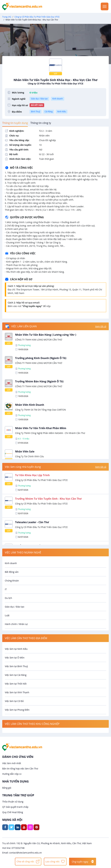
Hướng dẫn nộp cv (12, 774)
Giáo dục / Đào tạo (39, 99)
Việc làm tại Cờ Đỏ (14, 701)
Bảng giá (7, 788)
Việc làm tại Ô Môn (15, 658)
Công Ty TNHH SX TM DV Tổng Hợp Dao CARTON (40, 410)
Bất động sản (12, 572)
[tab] (15, 123)
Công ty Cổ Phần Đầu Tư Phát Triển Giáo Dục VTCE (37, 17)
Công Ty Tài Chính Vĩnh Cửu (29, 456)
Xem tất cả (101, 326)
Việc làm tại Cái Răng (16, 675)
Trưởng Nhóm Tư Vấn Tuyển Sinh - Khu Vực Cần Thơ (48, 499)
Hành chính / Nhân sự (16, 624)
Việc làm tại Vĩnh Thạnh (17, 692)
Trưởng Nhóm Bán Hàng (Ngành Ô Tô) (39, 381)
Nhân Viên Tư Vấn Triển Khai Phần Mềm (41, 428)
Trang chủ (7, 17)
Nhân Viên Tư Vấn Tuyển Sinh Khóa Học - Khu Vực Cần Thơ (55, 82)
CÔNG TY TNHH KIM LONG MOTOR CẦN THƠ (39, 340)
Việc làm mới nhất (12, 763)
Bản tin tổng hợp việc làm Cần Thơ (20, 769)
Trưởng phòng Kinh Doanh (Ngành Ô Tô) (41, 358)
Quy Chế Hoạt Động (13, 812)
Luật (7, 615)
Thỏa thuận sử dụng (13, 802)
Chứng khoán (12, 581)
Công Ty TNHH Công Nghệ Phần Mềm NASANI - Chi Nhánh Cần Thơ (50, 433)
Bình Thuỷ (36, 112)
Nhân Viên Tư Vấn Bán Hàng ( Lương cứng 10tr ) (46, 335)
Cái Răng (49, 112)
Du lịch (8, 598)
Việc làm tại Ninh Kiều (16, 649)
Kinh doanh (58, 99)
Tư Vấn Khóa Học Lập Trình (32, 475)
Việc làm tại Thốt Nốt (16, 684)
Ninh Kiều (62, 112)
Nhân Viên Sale (25, 451)
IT (6, 589)
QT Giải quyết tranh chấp (15, 807)
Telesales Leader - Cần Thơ (32, 522)
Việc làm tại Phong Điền (17, 710)
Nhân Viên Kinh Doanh (30, 405)
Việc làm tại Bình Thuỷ (16, 666)
